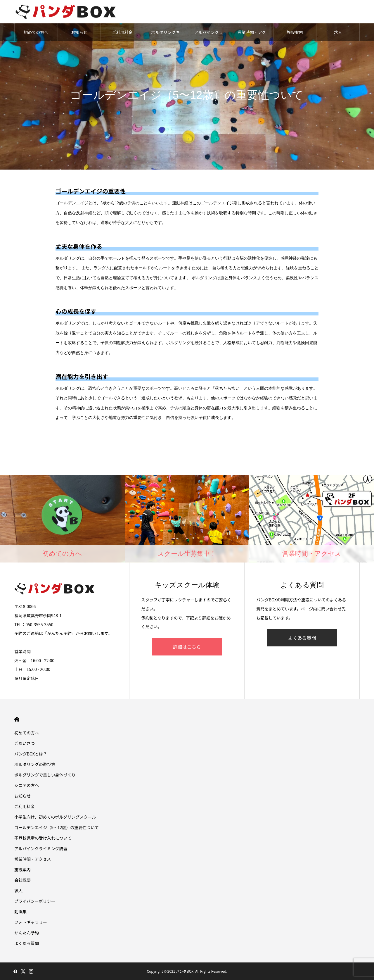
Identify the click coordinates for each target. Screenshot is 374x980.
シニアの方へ (27, 785)
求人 (338, 32)
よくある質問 (302, 638)
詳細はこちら (187, 647)
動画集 (20, 912)
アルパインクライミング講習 (209, 35)
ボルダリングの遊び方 (35, 764)
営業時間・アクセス (252, 35)
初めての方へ (36, 32)
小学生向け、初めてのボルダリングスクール (55, 817)
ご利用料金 (122, 32)
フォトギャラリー (31, 922)
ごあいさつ (25, 743)
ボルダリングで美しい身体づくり (45, 775)
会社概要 (22, 880)
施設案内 (295, 32)
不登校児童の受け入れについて (43, 838)
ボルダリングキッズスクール (165, 35)
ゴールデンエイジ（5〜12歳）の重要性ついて (57, 827)
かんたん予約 (27, 933)
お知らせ (79, 32)
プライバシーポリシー (35, 901)
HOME (17, 719)
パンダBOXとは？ (31, 754)
